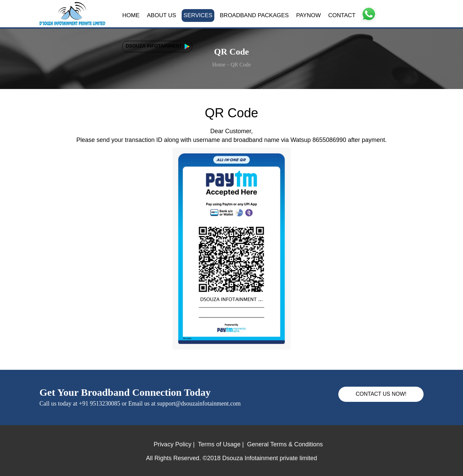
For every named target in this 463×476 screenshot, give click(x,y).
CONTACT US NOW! (381, 394)
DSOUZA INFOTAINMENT (154, 46)
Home (219, 65)
